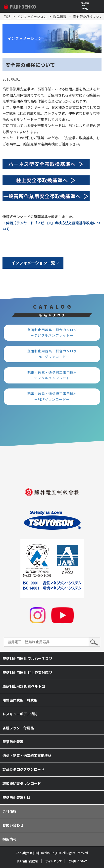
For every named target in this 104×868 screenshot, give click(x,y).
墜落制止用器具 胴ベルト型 (24, 686)
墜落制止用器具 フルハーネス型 (27, 658)
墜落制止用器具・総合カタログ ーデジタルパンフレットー (54, 333)
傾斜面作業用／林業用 (20, 700)
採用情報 (9, 839)
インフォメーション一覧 (33, 263)
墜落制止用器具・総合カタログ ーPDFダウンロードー (54, 354)
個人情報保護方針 (28, 861)
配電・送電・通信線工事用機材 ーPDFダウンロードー (54, 396)
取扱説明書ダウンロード (22, 783)
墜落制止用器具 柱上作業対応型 (27, 672)
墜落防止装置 (13, 742)
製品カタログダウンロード (23, 769)
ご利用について (78, 861)
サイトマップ (53, 861)
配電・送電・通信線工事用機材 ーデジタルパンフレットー (54, 375)
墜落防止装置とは (16, 797)
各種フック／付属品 (18, 728)
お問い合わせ (13, 825)
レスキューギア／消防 (20, 714)
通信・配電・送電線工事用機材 (27, 755)
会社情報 (9, 811)
